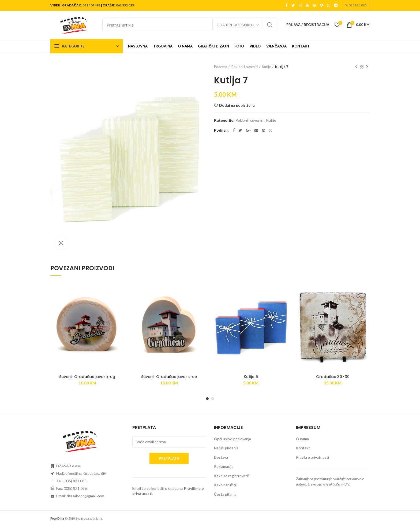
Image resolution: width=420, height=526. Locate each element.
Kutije (266, 67)
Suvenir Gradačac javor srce (169, 377)
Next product (367, 67)
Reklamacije (224, 466)
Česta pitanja (225, 494)
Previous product (356, 67)
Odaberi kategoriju (235, 25)
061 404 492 (91, 5)
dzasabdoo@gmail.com (85, 496)
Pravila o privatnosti (312, 457)
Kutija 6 (251, 377)
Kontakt (303, 448)
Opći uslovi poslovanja (232, 439)
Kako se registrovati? (232, 476)
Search (270, 25)
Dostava (221, 457)
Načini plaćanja (226, 448)
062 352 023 (125, 5)
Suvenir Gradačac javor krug (87, 377)
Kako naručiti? (226, 485)
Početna (221, 67)
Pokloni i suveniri (245, 67)
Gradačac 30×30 (333, 377)
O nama (302, 439)
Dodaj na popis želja (237, 105)
